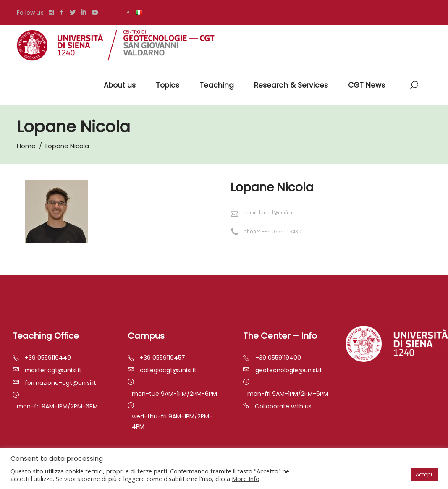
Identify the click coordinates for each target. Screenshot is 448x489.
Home (26, 146)
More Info (246, 479)
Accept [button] (424, 474)
